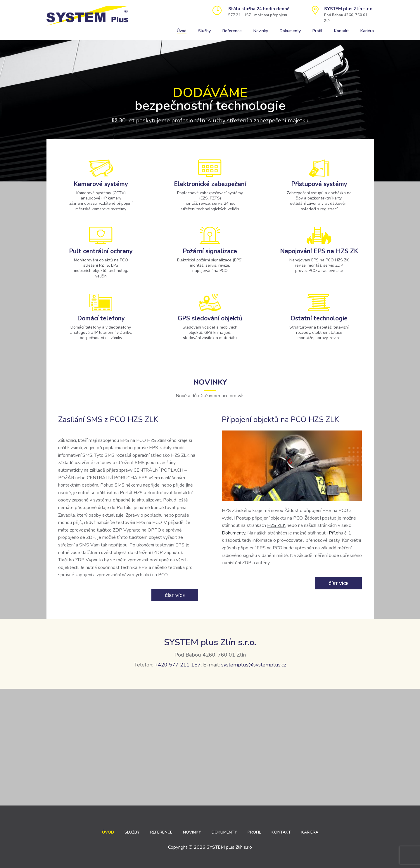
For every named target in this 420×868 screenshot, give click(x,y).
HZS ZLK (276, 525)
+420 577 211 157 (178, 665)
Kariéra (367, 31)
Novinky (261, 31)
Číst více (175, 596)
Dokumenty (290, 31)
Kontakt (341, 31)
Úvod (182, 31)
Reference (232, 31)
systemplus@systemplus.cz (254, 665)
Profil (317, 31)
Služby (204, 31)
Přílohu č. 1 (340, 533)
